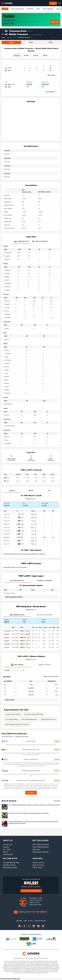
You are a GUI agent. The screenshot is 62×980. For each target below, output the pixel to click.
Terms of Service (40, 921)
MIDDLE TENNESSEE (45, 581)
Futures (58, 9)
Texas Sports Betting (11, 719)
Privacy (31, 921)
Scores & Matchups (17, 9)
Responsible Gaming (40, 852)
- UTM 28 (25, 631)
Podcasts (36, 849)
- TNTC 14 (25, 641)
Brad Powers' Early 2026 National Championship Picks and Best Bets (29, 813)
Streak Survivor (39, 862)
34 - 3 (34, 544)
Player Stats (51, 75)
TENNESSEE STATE (17, 581)
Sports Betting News (41, 847)
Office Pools (37, 867)
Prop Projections (48, 9)
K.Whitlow (7, 647)
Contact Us (7, 844)
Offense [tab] (17, 665)
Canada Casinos (9, 865)
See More (31, 793)
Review (57, 741)
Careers (6, 847)
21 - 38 (34, 524)
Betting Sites (10, 858)
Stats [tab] (11, 42)
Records (26, 55)
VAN (22, 537)
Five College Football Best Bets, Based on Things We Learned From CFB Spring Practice (34, 805)
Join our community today (31, 891)
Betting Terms (31, 499)
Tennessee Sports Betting (13, 714)
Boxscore (17, 55)
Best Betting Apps (10, 867)
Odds (38, 9)
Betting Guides (41, 840)
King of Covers (38, 865)
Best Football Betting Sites (29, 719)
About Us (8, 840)
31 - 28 (35, 518)
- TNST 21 (25, 637)
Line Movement (50, 92)
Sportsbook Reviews (41, 844)
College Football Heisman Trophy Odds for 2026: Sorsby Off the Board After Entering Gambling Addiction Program (33, 822)
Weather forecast (24, 37)
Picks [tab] (31, 42)
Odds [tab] (51, 42)
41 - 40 (35, 541)
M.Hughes (7, 634)
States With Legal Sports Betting (34, 714)
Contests (38, 858)
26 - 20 (35, 514)
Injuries (45, 55)
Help (25, 921)
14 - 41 (34, 521)
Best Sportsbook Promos (48, 719)
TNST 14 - (25, 634)
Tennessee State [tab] (22, 241)
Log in (53, 3)
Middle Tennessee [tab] (40, 241)
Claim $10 (54, 22)
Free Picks (30, 9)
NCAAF (5, 9)
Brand (5, 852)
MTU (8, 481)
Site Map (19, 921)
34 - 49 (34, 534)
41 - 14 (35, 527)
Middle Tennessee (18, 34)
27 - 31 (34, 537)
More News (57, 801)
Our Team (7, 849)
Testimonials (8, 854)
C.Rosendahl (7, 631)
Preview (36, 55)
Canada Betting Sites (11, 862)
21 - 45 (34, 531)
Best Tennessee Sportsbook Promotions (17, 724)
